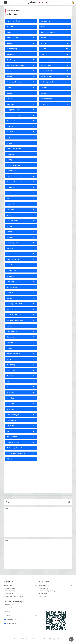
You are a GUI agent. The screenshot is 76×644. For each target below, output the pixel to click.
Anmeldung (8, 607)
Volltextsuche (8, 593)
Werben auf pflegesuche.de (13, 596)
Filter (8, 502)
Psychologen (44, 593)
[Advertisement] (38, 476)
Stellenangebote (9, 588)
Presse (6, 599)
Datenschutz (8, 639)
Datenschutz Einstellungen (23, 639)
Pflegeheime (44, 588)
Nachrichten (8, 585)
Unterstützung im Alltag (47, 591)
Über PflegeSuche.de (14, 624)
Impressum (37, 639)
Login (9, 615)
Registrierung (8, 604)
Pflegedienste (44, 585)
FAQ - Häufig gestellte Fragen (14, 602)
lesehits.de (43, 596)
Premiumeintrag (9, 591)
